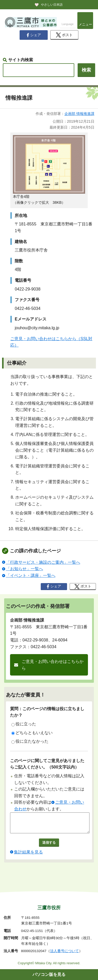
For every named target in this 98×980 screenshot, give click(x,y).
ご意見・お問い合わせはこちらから (53, 665)
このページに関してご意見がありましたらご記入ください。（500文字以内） (47, 764)
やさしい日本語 (52, 5)
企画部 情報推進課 (79, 114)
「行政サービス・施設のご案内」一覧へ (43, 562)
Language (68, 24)
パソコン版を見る (49, 974)
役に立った (24, 724)
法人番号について (64, 951)
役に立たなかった (30, 741)
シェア (34, 35)
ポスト (64, 35)
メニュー (85, 24)
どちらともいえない (32, 733)
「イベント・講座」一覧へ (31, 575)
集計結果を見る (28, 856)
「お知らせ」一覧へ (25, 569)
